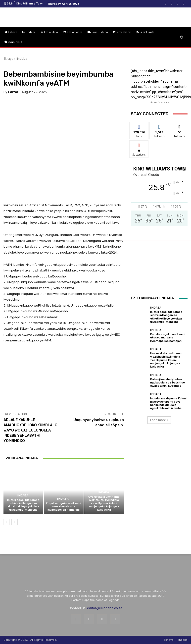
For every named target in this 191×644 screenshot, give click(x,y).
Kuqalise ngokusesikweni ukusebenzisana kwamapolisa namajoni (64, 507)
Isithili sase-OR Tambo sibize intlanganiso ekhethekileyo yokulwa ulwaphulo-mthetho (23, 505)
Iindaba (22, 59)
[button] (182, 37)
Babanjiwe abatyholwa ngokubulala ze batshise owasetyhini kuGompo (167, 383)
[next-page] (15, 522)
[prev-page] (7, 522)
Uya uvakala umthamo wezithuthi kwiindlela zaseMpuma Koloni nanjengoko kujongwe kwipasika (104, 503)
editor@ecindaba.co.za (105, 608)
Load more (159, 420)
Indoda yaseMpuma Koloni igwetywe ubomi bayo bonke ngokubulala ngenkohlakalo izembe (168, 403)
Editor (13, 92)
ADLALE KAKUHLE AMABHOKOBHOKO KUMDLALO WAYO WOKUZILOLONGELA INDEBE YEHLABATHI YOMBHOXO (30, 430)
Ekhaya (8, 59)
